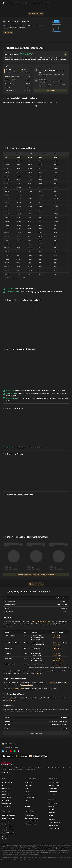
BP (26, 803)
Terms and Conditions (7, 860)
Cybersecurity (5, 836)
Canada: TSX (5, 794)
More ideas (5, 839)
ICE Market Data (58, 648)
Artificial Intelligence (7, 830)
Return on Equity (22, 447)
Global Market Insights (55, 785)
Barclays (27, 806)
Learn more (39, 673)
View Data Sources (7, 773)
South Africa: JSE (6, 797)
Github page (51, 683)
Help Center (52, 820)
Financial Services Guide (35, 860)
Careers (51, 815)
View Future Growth (36, 14)
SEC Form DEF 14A (58, 661)
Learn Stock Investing (54, 823)
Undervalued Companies (8, 815)
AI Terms (25, 860)
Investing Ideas (53, 788)
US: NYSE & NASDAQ (7, 782)
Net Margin (8, 87)
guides (66, 683)
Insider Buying (5, 821)
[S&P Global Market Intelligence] (36, 764)
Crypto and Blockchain (8, 833)
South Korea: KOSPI (7, 803)
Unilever (27, 791)
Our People (52, 809)
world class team (18, 689)
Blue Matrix (56, 645)
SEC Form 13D (57, 655)
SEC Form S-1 (57, 650)
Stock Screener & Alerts (32, 818)
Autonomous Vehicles (7, 827)
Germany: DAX (6, 806)
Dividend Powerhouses (8, 818)
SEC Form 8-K (57, 664)
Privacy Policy (18, 860)
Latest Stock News (54, 782)
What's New (52, 794)
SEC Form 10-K (57, 636)
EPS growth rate (25, 72)
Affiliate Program (53, 826)
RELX (27, 800)
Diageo (27, 794)
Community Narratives (55, 791)
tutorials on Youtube (27, 685)
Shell (26, 788)
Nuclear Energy (6, 824)
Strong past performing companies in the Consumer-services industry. (36, 575)
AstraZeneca (29, 782)
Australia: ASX (5, 788)
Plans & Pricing (53, 803)
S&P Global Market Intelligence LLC (41, 622)
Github (12, 700)
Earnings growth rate (12, 72)
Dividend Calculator (30, 824)
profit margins (35, 291)
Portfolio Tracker (30, 815)
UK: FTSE (4, 785)
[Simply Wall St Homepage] (4, 3)
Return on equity (9, 83)
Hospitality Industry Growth (12, 76)
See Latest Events (8, 32)
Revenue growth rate (10, 80)
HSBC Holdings (29, 785)
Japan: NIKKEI (5, 800)
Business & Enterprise (54, 828)
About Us (51, 806)
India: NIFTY (5, 791)
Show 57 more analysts (36, 733)
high (40, 447)
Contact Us (52, 812)
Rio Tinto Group (29, 797)
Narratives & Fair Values (32, 821)
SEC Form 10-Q (57, 638)
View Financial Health (36, 584)
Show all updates (51, 91)
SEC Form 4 (56, 653)
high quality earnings (28, 288)
